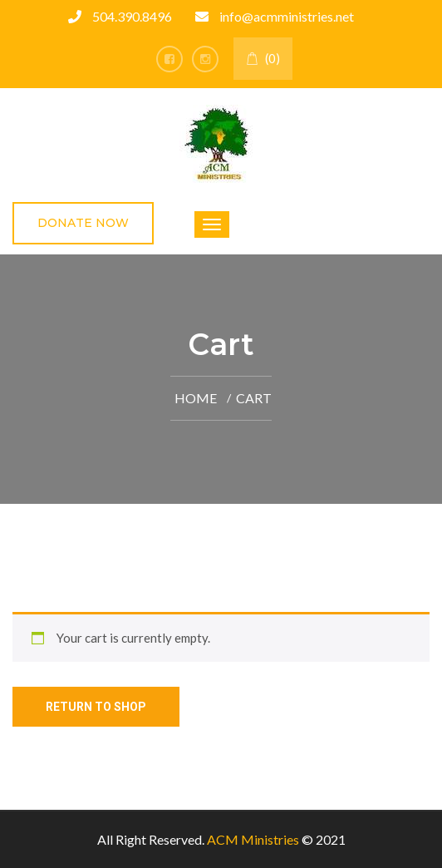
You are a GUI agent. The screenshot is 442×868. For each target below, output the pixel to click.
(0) (263, 58)
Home (196, 398)
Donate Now (83, 223)
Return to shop (96, 707)
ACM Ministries (253, 839)
